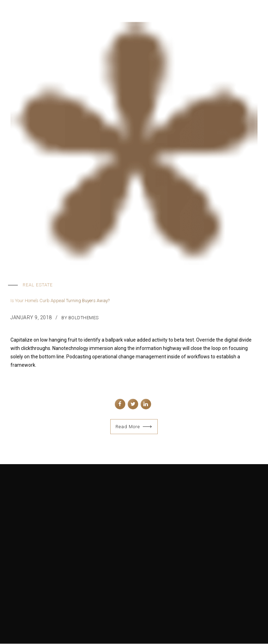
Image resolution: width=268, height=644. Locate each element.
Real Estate (38, 285)
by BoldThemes (80, 318)
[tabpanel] (134, 143)
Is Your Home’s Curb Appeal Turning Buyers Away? (60, 301)
